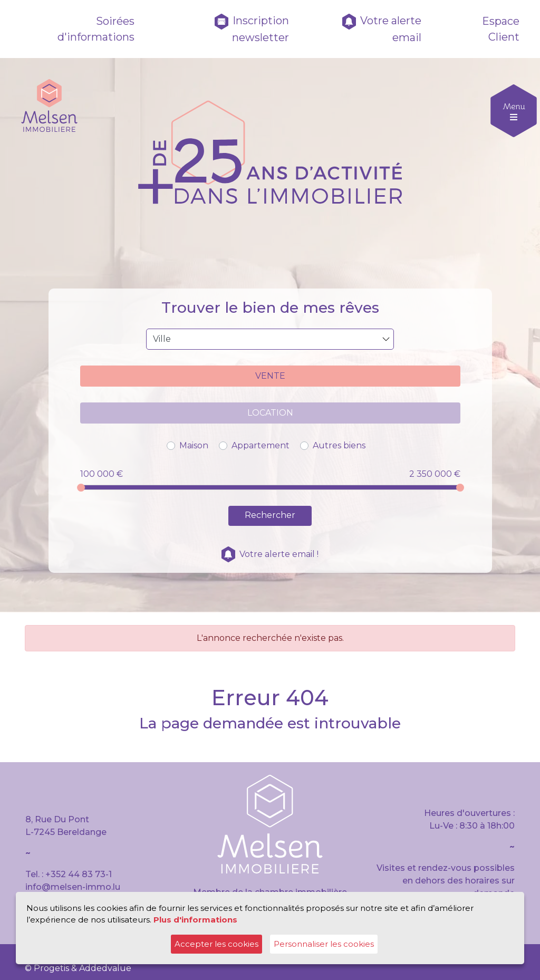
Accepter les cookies (216, 944)
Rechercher (270, 515)
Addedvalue (105, 968)
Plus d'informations (195, 920)
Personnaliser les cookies (324, 944)
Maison (194, 445)
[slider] (81, 488)
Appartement (261, 445)
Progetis (51, 968)
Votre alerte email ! (270, 554)
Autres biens (339, 445)
